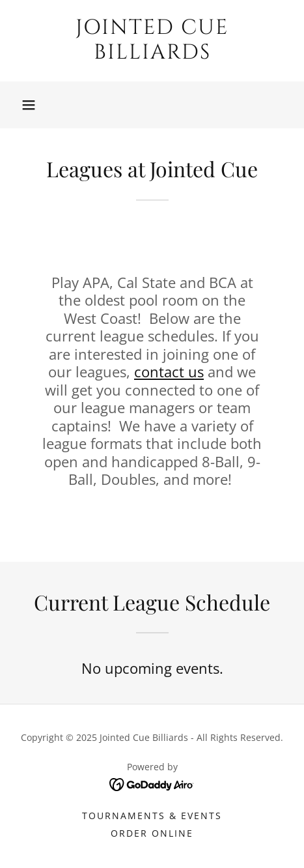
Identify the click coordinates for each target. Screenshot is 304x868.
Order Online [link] (152, 833)
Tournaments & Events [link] (152, 816)
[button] (29, 105)
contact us (169, 371)
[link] (152, 41)
